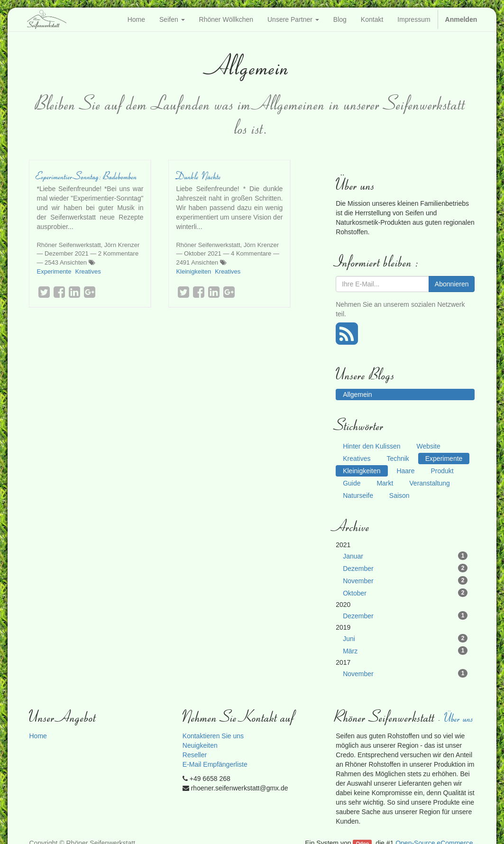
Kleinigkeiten (193, 271)
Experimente (54, 271)
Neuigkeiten (200, 745)
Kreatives (88, 271)
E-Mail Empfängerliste (215, 764)
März (405, 651)
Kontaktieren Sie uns (213, 736)
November (405, 580)
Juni (405, 638)
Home (38, 736)
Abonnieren (452, 284)
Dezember (405, 568)
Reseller (195, 755)
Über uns (459, 718)
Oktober (405, 593)
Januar (405, 556)
